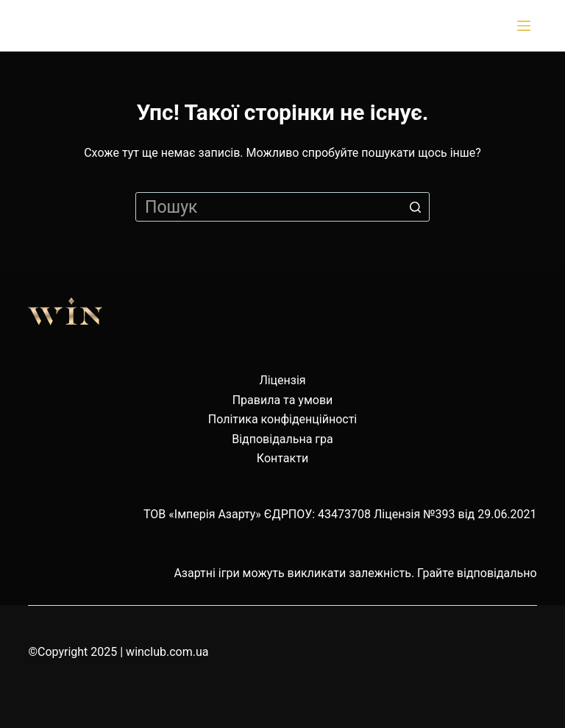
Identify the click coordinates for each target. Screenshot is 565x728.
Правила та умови (283, 400)
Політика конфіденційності (282, 419)
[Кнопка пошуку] (415, 207)
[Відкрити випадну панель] (527, 26)
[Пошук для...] (282, 207)
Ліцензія (282, 380)
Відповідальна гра (282, 439)
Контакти (282, 458)
